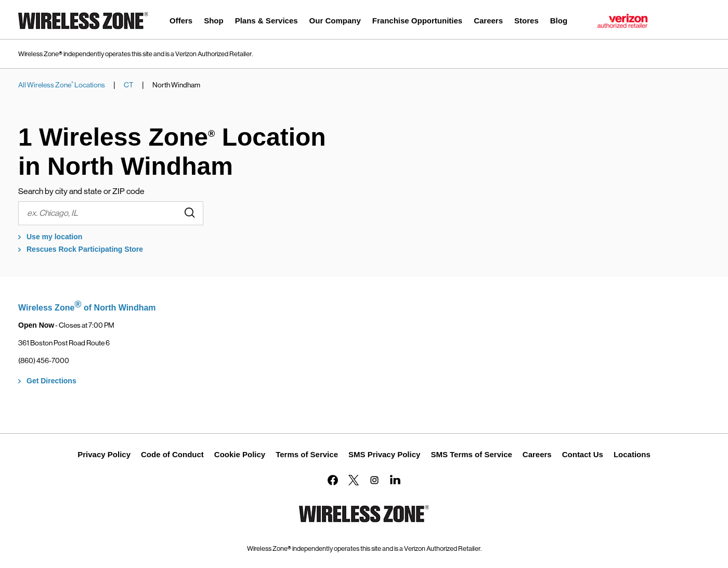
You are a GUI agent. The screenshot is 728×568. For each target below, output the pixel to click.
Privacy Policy (104, 454)
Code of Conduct (172, 454)
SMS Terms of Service (471, 454)
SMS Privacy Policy (384, 454)
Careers (537, 454)
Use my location (54, 237)
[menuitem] (181, 22)
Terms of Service (307, 454)
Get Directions (51, 381)
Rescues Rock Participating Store (85, 249)
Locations (632, 454)
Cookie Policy (240, 454)
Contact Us (583, 454)
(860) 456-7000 (44, 360)
